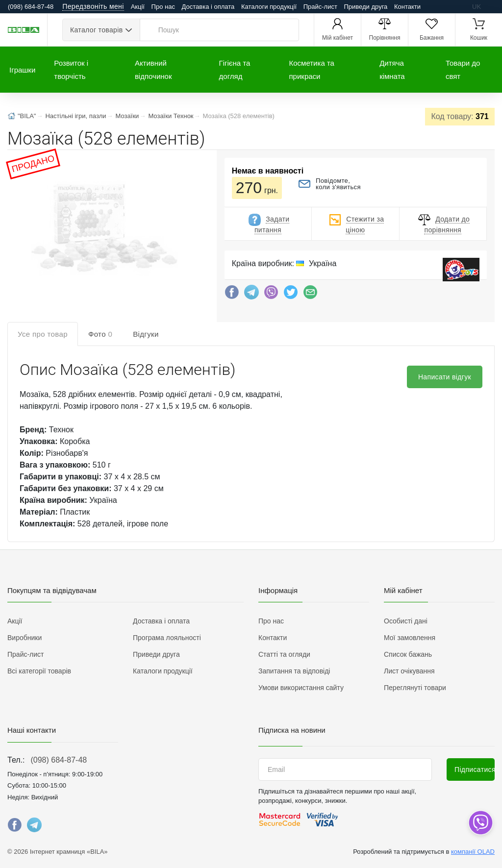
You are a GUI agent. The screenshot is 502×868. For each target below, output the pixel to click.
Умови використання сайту (301, 688)
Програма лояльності (167, 638)
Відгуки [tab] (146, 334)
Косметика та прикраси (312, 70)
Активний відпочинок (153, 70)
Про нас (163, 7)
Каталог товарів (96, 30)
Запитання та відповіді (294, 671)
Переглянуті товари (415, 688)
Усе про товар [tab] (43, 334)
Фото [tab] (100, 334)
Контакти (407, 7)
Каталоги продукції (269, 7)
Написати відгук (445, 377)
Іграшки (22, 70)
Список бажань (408, 654)
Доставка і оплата (208, 7)
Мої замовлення (410, 638)
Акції (138, 7)
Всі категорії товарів (39, 671)
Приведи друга (365, 7)
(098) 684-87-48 (59, 760)
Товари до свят (463, 70)
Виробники (25, 638)
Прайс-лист (320, 7)
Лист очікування (409, 671)
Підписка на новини (292, 730)
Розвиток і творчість (71, 70)
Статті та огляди (284, 654)
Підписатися (475, 769)
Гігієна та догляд (235, 70)
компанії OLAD (473, 852)
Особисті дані (406, 621)
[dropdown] (480, 823)
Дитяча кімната (392, 70)
